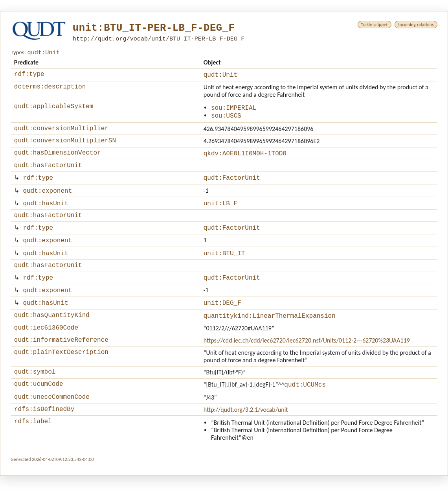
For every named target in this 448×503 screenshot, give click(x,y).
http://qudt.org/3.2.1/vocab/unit (246, 436)
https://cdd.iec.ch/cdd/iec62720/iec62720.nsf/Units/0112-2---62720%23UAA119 (307, 362)
